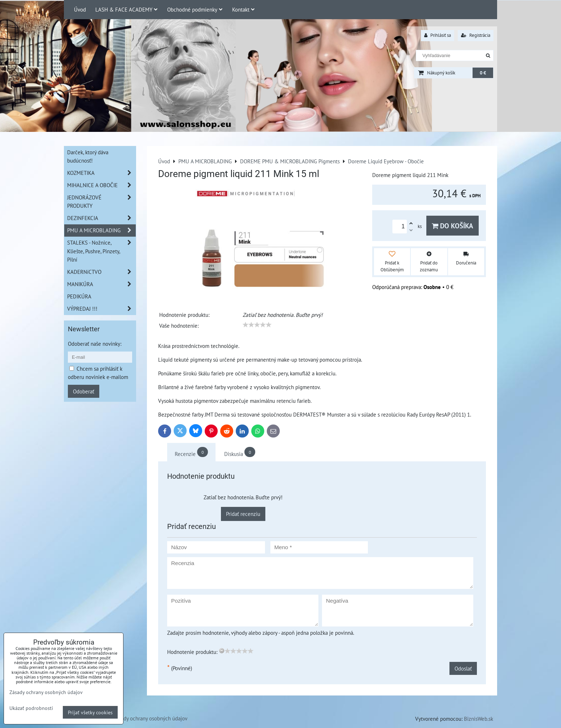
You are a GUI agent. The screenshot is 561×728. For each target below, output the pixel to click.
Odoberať (84, 391)
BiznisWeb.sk (479, 719)
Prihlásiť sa (438, 35)
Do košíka (453, 226)
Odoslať (463, 668)
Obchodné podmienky (195, 9)
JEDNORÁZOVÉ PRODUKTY (101, 202)
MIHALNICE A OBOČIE (101, 185)
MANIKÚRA (101, 284)
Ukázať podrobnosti (31, 708)
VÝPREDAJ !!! (101, 309)
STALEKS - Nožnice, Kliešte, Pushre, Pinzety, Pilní (101, 251)
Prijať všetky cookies (90, 712)
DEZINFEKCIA (101, 218)
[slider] (257, 325)
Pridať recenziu (243, 514)
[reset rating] (222, 651)
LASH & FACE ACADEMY (127, 9)
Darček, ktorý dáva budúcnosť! (88, 156)
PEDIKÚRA (79, 296)
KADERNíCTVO (101, 272)
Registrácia (476, 35)
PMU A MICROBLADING (101, 230)
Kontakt (243, 9)
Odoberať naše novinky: (95, 344)
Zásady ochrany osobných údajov (150, 718)
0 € (483, 73)
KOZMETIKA (101, 173)
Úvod (80, 9)
